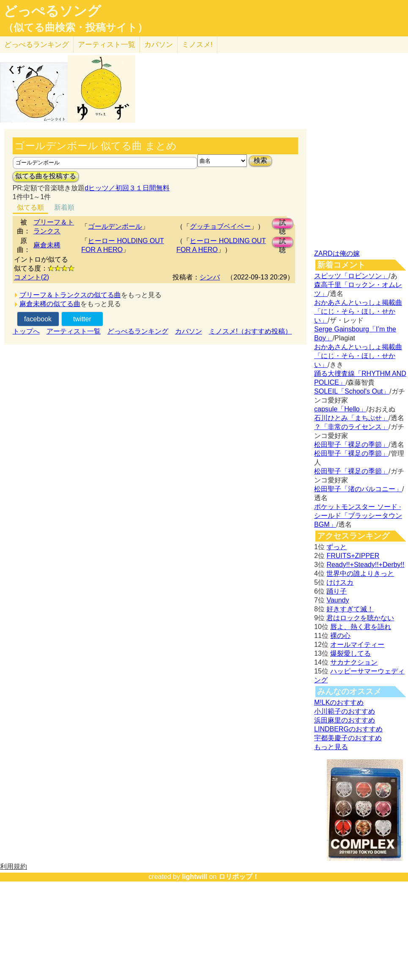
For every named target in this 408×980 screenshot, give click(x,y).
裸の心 (340, 636)
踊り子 (337, 591)
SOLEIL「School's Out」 (352, 391)
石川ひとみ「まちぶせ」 (351, 418)
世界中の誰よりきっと (360, 573)
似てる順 (30, 207)
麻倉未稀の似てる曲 (50, 304)
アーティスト (107, 45)
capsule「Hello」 (340, 409)
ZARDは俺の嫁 (337, 253)
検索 (260, 160)
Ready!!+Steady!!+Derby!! (365, 565)
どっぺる (37, 45)
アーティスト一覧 (74, 331)
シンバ (210, 277)
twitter (82, 319)
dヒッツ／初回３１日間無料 (127, 188)
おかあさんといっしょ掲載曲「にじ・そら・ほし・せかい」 (358, 311)
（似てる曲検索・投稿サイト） (75, 27)
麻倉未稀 (47, 245)
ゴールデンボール (115, 226)
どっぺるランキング (138, 331)
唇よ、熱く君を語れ (361, 627)
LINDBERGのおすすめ (348, 729)
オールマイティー (357, 645)
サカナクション (354, 662)
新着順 (64, 207)
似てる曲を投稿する (46, 176)
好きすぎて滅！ (350, 609)
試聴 (282, 224)
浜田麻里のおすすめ (345, 720)
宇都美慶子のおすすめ (348, 738)
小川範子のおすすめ (345, 711)
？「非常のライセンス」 (351, 427)
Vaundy (338, 600)
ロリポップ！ (239, 877)
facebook (38, 319)
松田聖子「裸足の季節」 (351, 445)
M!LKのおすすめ (339, 702)
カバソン (159, 45)
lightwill (194, 877)
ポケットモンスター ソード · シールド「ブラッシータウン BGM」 (358, 516)
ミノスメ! (197, 45)
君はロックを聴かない (360, 618)
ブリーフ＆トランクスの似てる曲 (70, 295)
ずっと (337, 547)
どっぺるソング (52, 11)
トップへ (26, 331)
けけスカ (340, 582)
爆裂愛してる (350, 653)
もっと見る (331, 747)
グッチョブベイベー (220, 226)
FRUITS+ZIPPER (353, 556)
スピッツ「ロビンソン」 (351, 276)
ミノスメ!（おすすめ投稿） (250, 331)
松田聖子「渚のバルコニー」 (358, 489)
